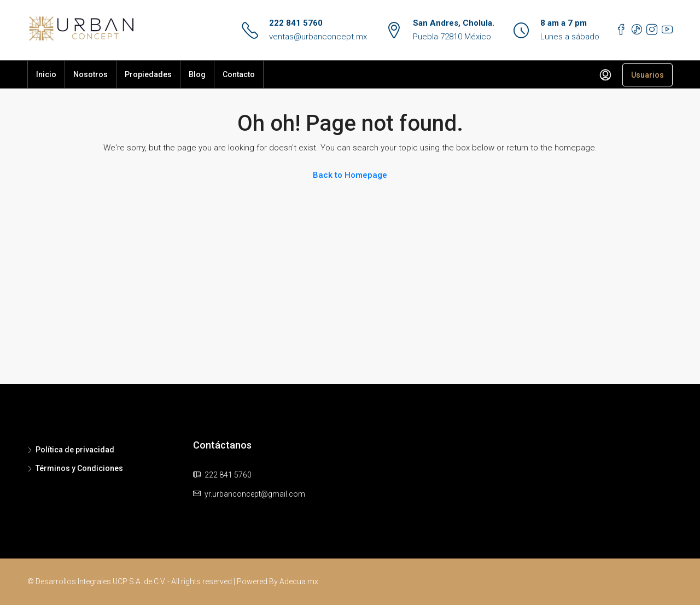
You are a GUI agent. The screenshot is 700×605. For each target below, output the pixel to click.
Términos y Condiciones (79, 468)
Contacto (239, 74)
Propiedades (148, 74)
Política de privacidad (75, 450)
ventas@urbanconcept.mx (318, 37)
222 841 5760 (296, 23)
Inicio (46, 74)
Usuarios (647, 75)
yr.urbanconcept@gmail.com (255, 494)
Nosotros (91, 74)
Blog (197, 74)
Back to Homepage (350, 175)
